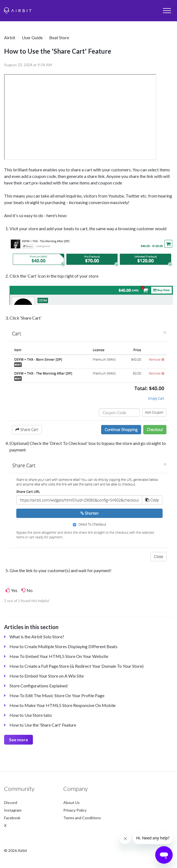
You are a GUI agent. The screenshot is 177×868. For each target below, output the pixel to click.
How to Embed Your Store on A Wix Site (47, 676)
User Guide (32, 37)
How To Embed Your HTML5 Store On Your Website (59, 656)
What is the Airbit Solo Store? (37, 637)
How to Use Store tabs (31, 715)
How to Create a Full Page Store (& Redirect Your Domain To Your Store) (77, 666)
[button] (167, 10)
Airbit (10, 37)
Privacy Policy (75, 810)
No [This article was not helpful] (30, 590)
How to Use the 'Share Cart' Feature (43, 725)
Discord (11, 802)
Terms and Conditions (82, 818)
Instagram (13, 810)
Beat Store (59, 37)
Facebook (12, 818)
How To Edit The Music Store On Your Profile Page (57, 695)
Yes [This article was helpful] (14, 590)
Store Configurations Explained (38, 686)
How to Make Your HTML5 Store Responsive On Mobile (63, 705)
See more (18, 740)
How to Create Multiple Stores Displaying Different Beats (63, 646)
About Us (72, 802)
